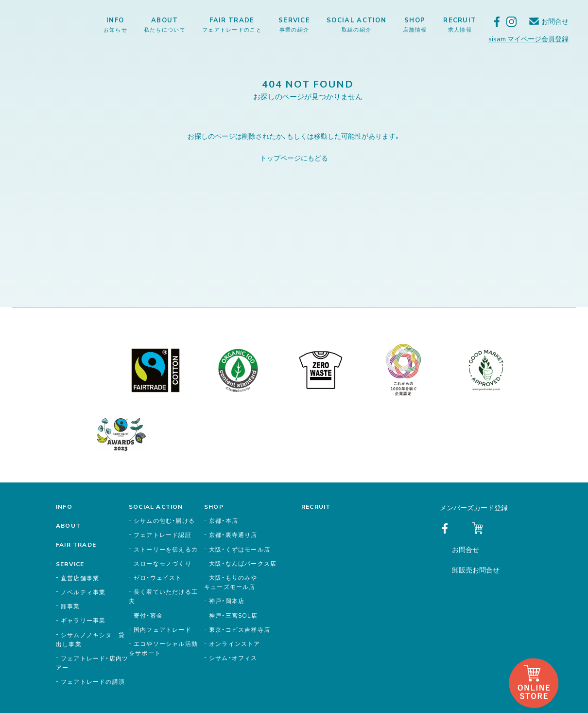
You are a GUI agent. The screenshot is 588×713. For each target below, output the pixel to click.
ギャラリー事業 (83, 620)
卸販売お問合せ (476, 570)
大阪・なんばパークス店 (243, 563)
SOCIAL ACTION (356, 24)
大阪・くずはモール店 (240, 549)
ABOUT (165, 24)
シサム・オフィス (233, 658)
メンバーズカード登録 (474, 507)
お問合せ (555, 21)
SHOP (415, 24)
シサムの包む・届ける (164, 520)
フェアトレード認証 (163, 535)
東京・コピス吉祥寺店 (240, 629)
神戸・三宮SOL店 (233, 615)
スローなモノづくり (163, 563)
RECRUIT (460, 24)
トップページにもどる (294, 158)
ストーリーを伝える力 (166, 549)
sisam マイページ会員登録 (528, 38)
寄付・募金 (148, 615)
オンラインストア (235, 643)
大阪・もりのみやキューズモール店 (231, 582)
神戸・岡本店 (227, 601)
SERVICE (294, 24)
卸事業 (70, 606)
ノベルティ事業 (83, 592)
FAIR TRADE (232, 24)
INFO (115, 24)
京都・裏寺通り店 (233, 535)
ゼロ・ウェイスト (158, 577)
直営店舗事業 (80, 578)
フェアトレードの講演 (93, 681)
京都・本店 (224, 520)
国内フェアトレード (163, 629)
